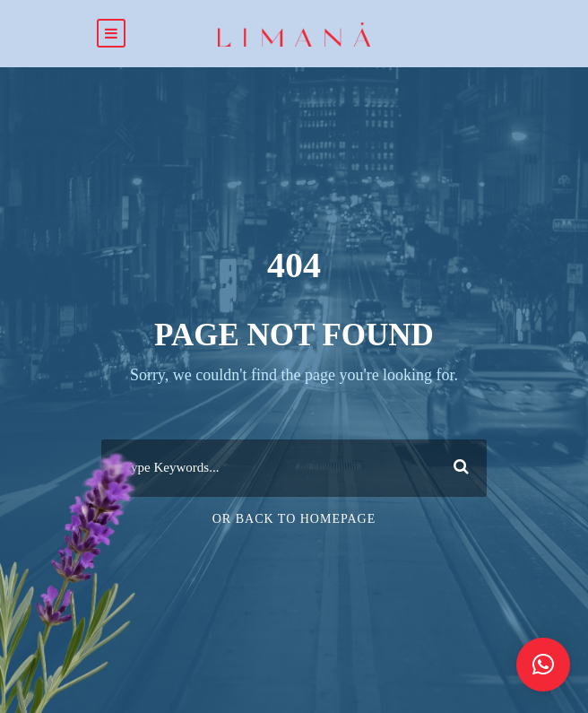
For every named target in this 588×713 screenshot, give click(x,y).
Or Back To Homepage (294, 519)
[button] (543, 665)
